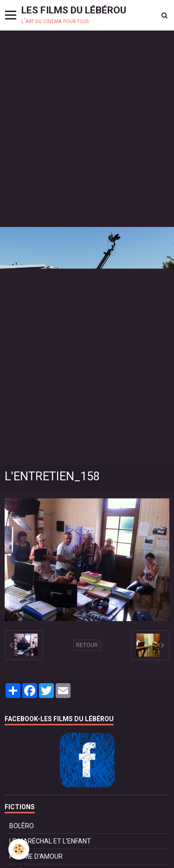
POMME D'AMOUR (36, 856)
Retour (87, 645)
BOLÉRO (22, 826)
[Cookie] (19, 849)
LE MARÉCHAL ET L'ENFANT (50, 841)
